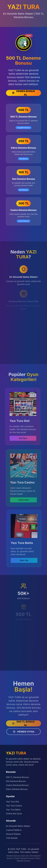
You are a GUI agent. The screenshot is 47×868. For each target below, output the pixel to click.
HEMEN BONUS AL (23, 93)
